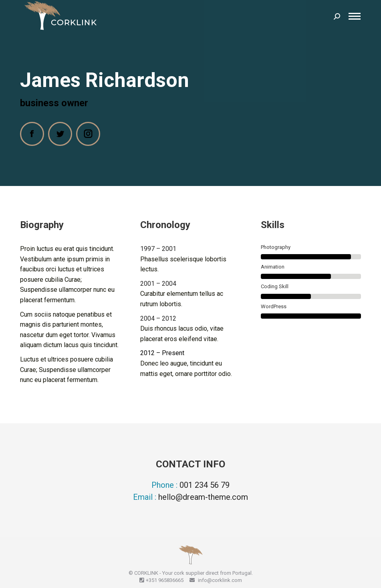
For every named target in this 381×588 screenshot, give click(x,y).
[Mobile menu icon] (355, 16)
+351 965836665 (165, 580)
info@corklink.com (219, 580)
